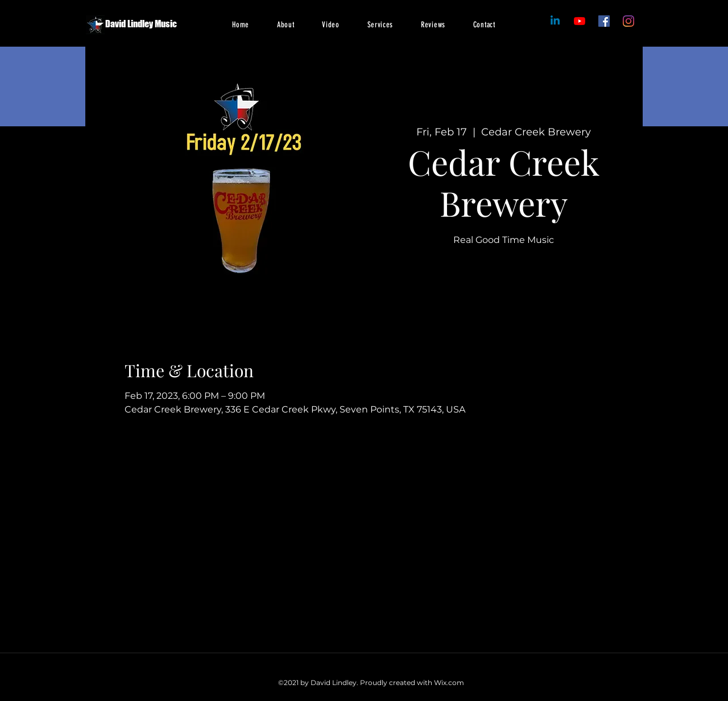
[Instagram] (628, 21)
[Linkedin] (555, 21)
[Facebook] (580, 21)
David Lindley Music (141, 24)
